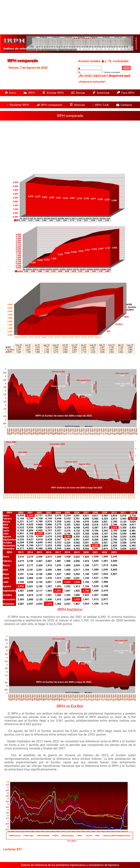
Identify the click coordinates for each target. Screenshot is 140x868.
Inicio (11, 93)
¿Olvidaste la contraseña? (92, 82)
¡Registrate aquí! (119, 76)
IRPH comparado (50, 105)
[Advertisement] (70, 145)
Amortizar (101, 93)
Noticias (78, 105)
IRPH (30, 93)
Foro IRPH (126, 93)
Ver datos (72, 841)
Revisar (79, 93)
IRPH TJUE (101, 105)
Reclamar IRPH (19, 105)
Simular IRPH (53, 93)
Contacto (125, 105)
